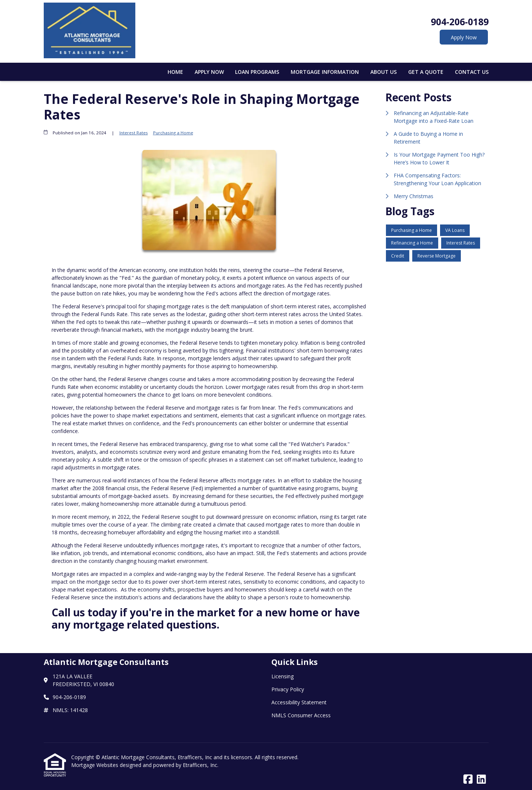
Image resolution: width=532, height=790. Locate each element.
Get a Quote (426, 72)
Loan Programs (257, 72)
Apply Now (464, 37)
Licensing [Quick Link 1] (282, 676)
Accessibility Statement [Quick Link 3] (299, 702)
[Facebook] (468, 779)
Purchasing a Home (173, 133)
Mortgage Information (325, 72)
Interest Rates (134, 133)
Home (175, 72)
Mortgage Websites (95, 765)
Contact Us (472, 72)
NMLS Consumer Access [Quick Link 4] (301, 715)
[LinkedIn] (481, 779)
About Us (384, 72)
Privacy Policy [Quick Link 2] (288, 689)
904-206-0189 (460, 22)
